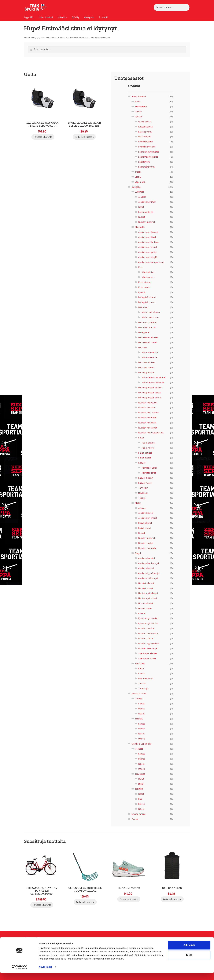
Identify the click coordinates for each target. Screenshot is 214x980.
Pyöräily (75, 17)
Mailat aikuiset (145, 523)
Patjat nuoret (148, 448)
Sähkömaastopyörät (148, 157)
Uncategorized (139, 814)
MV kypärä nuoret (147, 302)
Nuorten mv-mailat (147, 418)
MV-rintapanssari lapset (150, 393)
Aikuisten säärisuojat (148, 578)
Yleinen (135, 819)
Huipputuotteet (46, 17)
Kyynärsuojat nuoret (148, 623)
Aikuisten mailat (146, 513)
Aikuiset (142, 197)
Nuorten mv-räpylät (148, 428)
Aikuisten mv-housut (148, 232)
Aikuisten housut (146, 568)
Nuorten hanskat (146, 628)
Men (140, 799)
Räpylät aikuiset (149, 468)
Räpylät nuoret (149, 473)
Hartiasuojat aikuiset (148, 593)
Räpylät (142, 463)
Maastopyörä (145, 137)
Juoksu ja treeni (139, 694)
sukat (141, 784)
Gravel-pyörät (145, 122)
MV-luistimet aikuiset (148, 337)
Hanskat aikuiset (146, 583)
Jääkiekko (62, 17)
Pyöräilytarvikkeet (147, 147)
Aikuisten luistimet (147, 202)
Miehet (142, 709)
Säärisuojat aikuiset (148, 653)
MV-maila (143, 347)
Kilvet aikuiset (148, 272)
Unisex (141, 739)
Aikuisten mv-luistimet (149, 242)
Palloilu (138, 112)
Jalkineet (139, 698)
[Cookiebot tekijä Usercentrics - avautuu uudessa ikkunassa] (19, 974)
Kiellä (189, 962)
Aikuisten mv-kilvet (147, 237)
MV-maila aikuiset (150, 352)
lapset (141, 207)
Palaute (28, 942)
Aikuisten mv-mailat (148, 247)
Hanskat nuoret (146, 588)
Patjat (141, 438)
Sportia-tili (104, 17)
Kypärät (142, 292)
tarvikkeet (143, 493)
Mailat (138, 503)
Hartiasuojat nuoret (148, 598)
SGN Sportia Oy (32, 938)
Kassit (141, 668)
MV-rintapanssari (146, 372)
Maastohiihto (141, 107)
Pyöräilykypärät (146, 142)
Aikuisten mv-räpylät (148, 257)
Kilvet (141, 267)
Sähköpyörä (144, 162)
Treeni (138, 172)
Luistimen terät (145, 212)
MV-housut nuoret (150, 317)
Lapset (141, 704)
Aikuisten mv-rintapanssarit (151, 262)
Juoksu (138, 102)
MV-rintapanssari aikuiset (154, 377)
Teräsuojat (143, 689)
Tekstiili (142, 498)
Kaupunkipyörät (146, 127)
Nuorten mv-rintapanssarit (151, 433)
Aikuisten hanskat (147, 558)
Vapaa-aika (140, 182)
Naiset (141, 714)
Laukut (141, 673)
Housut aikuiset (146, 603)
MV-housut (143, 307)
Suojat (138, 553)
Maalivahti (140, 227)
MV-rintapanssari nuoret (153, 382)
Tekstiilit (139, 719)
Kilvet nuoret (148, 277)
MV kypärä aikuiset (147, 297)
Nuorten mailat (145, 543)
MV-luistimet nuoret (148, 342)
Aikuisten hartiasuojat (149, 563)
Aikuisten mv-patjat (147, 252)
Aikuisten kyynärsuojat (149, 573)
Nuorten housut (146, 638)
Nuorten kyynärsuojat (149, 643)
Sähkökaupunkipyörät (149, 152)
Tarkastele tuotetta (43, 137)
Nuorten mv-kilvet (147, 408)
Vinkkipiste (89, 17)
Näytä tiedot (45, 974)
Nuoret (142, 217)
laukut (141, 779)
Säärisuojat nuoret (147, 658)
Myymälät (29, 17)
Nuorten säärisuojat (148, 648)
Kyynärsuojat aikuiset (148, 618)
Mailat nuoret (145, 528)
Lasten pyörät (145, 132)
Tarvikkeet (143, 488)
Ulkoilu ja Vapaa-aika (141, 744)
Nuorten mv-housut (148, 403)
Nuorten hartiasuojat (148, 633)
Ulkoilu (138, 177)
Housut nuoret (145, 608)
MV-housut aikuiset (151, 312)
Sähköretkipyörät (146, 167)
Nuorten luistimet (147, 222)
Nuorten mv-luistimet (148, 413)
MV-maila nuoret (150, 357)
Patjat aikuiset (148, 443)
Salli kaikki (189, 952)
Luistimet (139, 192)
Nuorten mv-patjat (147, 423)
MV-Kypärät (144, 332)
